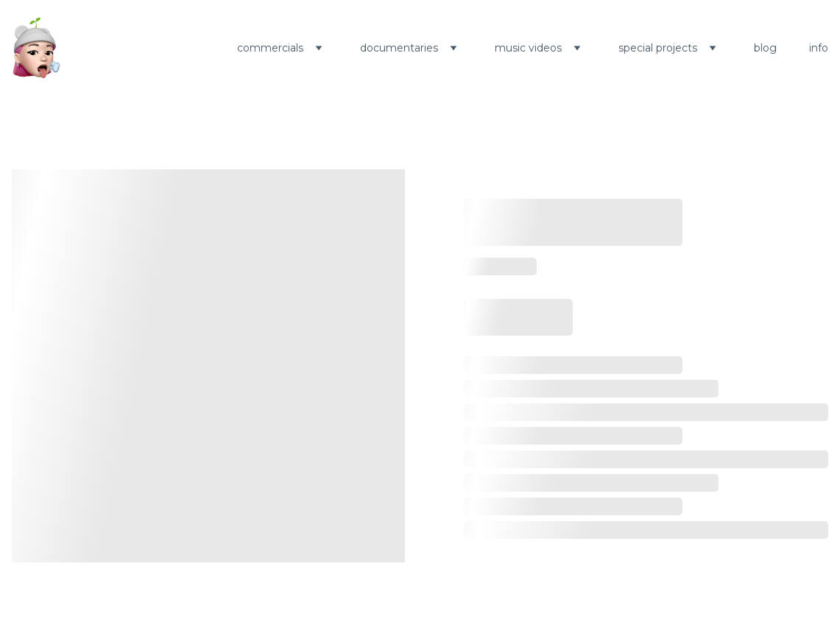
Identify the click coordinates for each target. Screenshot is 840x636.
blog (765, 48)
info (819, 48)
